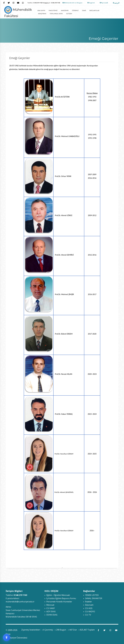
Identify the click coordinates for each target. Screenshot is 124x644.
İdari (84, 11)
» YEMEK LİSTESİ (91, 595)
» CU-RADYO (89, 612)
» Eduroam (88, 605)
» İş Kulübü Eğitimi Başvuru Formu (60, 598)
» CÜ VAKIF (50, 608)
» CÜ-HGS (88, 608)
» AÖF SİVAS (50, 612)
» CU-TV (87, 615)
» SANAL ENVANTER (93, 598)
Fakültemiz (53, 11)
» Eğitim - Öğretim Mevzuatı (57, 595)
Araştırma (42, 14)
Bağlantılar (94, 11)
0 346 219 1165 (56, 3)
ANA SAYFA (41, 11)
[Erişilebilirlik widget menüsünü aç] (7, 637)
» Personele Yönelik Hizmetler (58, 602)
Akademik (65, 11)
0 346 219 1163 (38, 3)
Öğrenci (75, 11)
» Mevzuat (49, 605)
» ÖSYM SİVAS (51, 615)
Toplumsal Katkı (56, 14)
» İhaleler (88, 602)
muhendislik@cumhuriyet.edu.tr (20, 602)
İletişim (69, 14)
